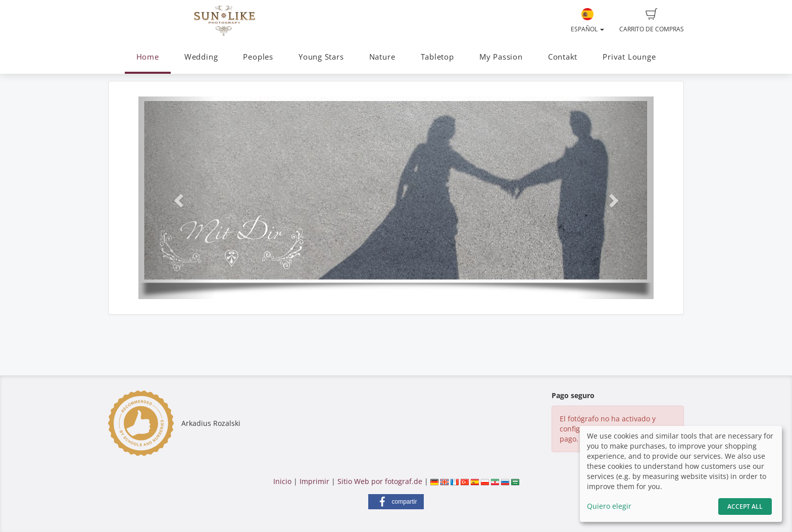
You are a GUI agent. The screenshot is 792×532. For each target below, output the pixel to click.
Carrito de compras (652, 21)
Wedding (201, 57)
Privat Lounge (629, 57)
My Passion (501, 57)
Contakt (563, 57)
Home (148, 57)
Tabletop (437, 57)
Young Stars (321, 57)
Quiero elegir (609, 506)
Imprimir (314, 481)
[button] (177, 198)
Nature (382, 57)
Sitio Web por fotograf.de (380, 481)
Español (587, 21)
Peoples (258, 57)
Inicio (282, 481)
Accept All (745, 506)
